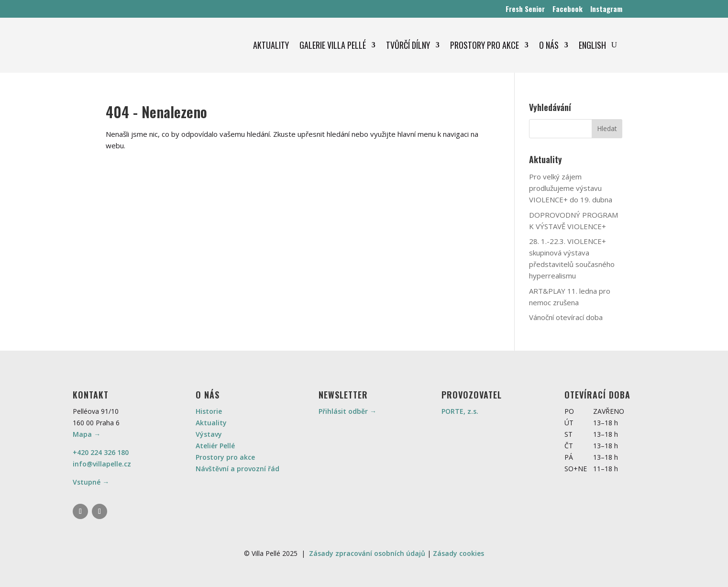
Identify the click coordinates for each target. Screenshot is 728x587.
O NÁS (549, 45)
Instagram (606, 9)
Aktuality (211, 423)
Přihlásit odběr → (347, 411)
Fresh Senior (525, 9)
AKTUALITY (271, 45)
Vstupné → (91, 482)
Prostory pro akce (225, 457)
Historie (209, 411)
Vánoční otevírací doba (566, 317)
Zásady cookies (458, 553)
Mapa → (87, 434)
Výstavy (209, 434)
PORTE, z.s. (460, 411)
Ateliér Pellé (215, 446)
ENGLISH (592, 45)
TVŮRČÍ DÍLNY (408, 45)
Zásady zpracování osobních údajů (367, 553)
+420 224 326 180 (101, 452)
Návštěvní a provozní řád (237, 469)
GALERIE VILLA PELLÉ (333, 45)
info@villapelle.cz (102, 464)
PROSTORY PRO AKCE (485, 45)
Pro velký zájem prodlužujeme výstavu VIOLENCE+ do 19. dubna (571, 188)
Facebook (568, 9)
